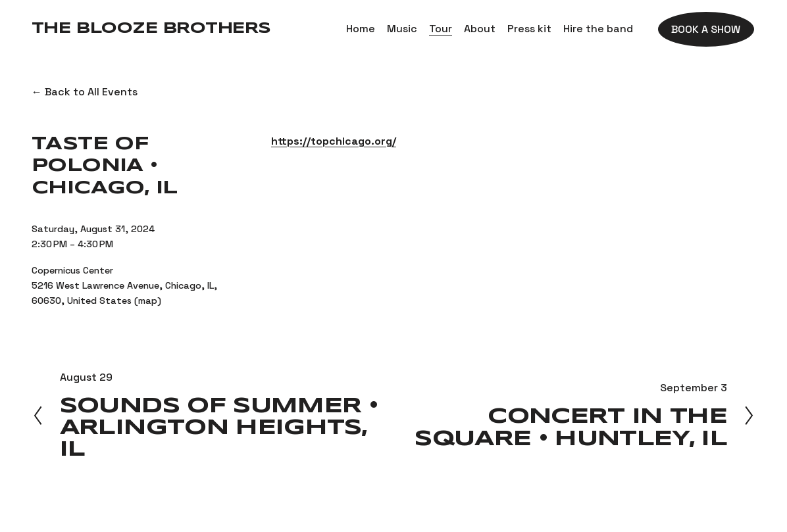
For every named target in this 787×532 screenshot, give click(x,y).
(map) (148, 301)
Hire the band (598, 29)
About (480, 29)
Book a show (706, 29)
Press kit (529, 29)
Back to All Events (91, 92)
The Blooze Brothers (151, 29)
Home (361, 29)
